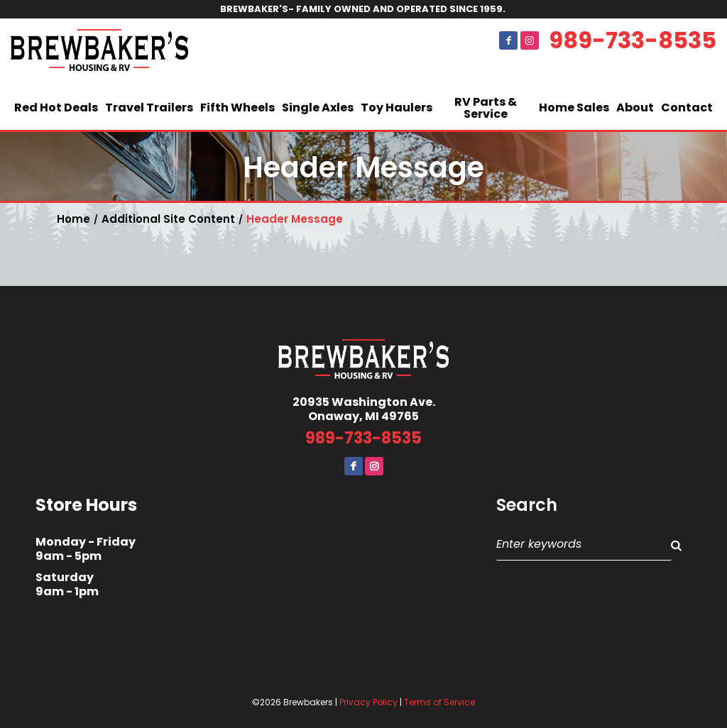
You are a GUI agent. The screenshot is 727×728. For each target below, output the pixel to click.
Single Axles (318, 107)
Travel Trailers (149, 107)
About (635, 107)
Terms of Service (439, 702)
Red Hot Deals (56, 107)
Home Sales (574, 107)
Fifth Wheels (237, 107)
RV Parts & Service (486, 108)
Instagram (530, 40)
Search (527, 505)
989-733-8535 (633, 40)
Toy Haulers (397, 107)
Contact (687, 107)
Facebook (508, 40)
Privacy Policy (368, 702)
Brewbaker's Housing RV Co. (99, 53)
